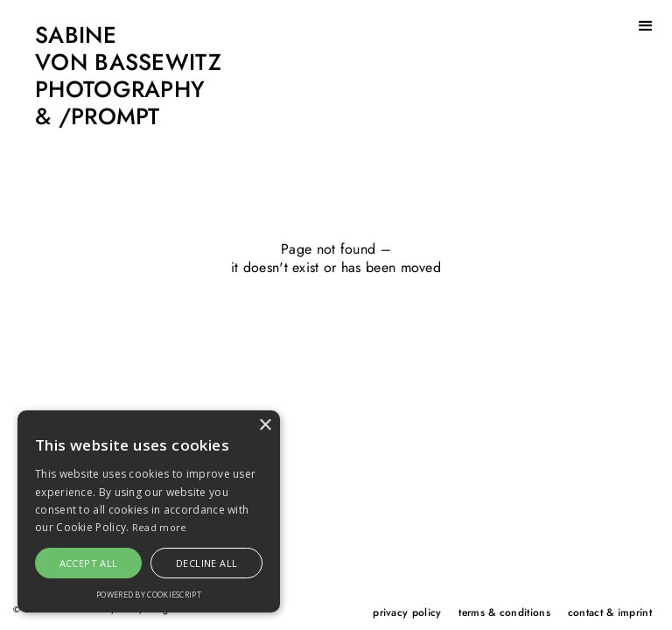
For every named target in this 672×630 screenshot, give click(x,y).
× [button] (265, 426)
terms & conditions (504, 612)
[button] (646, 26)
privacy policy (407, 612)
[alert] (149, 511)
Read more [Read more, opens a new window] (160, 527)
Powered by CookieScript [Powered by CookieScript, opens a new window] (149, 595)
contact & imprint (610, 612)
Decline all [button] (206, 563)
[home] (111, 77)
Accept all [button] (89, 563)
